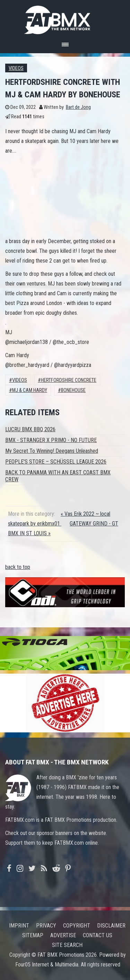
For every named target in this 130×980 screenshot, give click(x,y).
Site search (67, 945)
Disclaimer (111, 926)
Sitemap (33, 935)
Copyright (77, 926)
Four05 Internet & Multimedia (47, 965)
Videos (16, 68)
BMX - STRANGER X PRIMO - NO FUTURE (51, 440)
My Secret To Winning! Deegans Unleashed (52, 451)
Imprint (19, 926)
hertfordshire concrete (69, 380)
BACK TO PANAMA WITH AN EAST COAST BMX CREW (58, 476)
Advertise (63, 935)
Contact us (98, 935)
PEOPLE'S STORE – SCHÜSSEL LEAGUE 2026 (56, 462)
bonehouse (73, 390)
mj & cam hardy (30, 390)
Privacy (46, 926)
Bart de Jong (78, 107)
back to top (18, 567)
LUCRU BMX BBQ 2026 (30, 429)
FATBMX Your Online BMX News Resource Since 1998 (65, 18)
